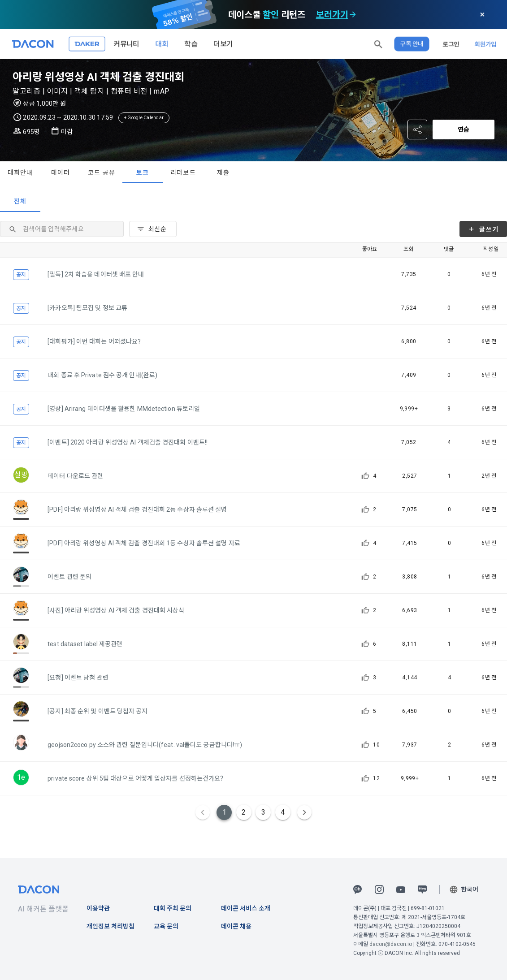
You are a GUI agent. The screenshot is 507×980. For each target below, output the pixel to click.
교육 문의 (166, 926)
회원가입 (485, 44)
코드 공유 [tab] (102, 173)
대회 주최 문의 (173, 908)
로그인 (451, 44)
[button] (378, 44)
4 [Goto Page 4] (283, 812)
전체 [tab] (20, 201)
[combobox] (153, 229)
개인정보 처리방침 (110, 926)
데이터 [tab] (61, 173)
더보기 (223, 44)
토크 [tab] (143, 173)
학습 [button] (191, 44)
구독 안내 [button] (412, 44)
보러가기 (332, 15)
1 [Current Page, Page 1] (224, 812)
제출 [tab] (223, 173)
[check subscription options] (353, 15)
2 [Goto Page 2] (244, 812)
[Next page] (304, 812)
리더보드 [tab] (183, 173)
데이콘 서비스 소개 (246, 908)
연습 (464, 130)
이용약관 (98, 908)
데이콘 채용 (236, 926)
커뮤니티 (126, 44)
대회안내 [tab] (20, 173)
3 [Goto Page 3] (263, 812)
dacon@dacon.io (391, 944)
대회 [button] (162, 44)
